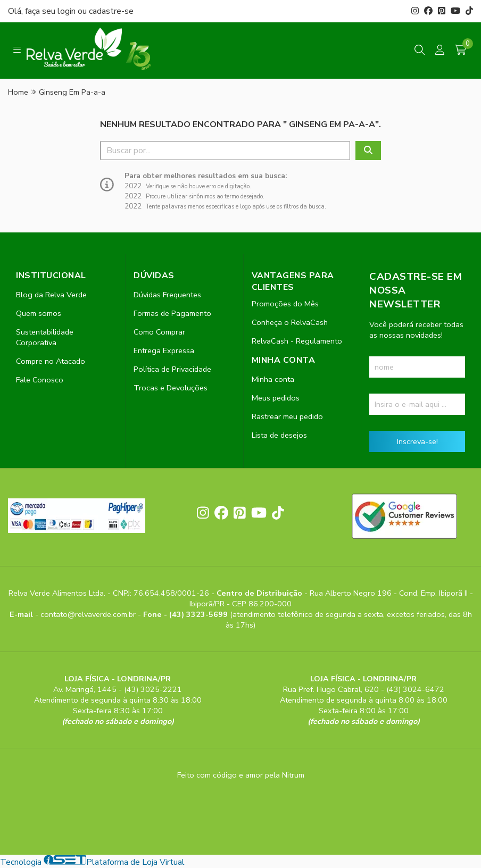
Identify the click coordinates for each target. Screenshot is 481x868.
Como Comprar (159, 332)
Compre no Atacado (51, 361)
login (68, 11)
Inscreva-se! (417, 441)
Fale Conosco (40, 380)
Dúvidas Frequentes (167, 295)
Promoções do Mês (285, 304)
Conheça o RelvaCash (290, 322)
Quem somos (39, 313)
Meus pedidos (276, 398)
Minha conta (273, 379)
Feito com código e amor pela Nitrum (241, 775)
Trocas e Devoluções (171, 388)
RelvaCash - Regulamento (297, 341)
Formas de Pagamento (172, 313)
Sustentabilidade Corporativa (45, 337)
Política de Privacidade (172, 369)
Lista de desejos (279, 435)
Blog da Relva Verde (51, 295)
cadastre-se (111, 11)
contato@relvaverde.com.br (89, 614)
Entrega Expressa (164, 350)
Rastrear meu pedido (287, 416)
